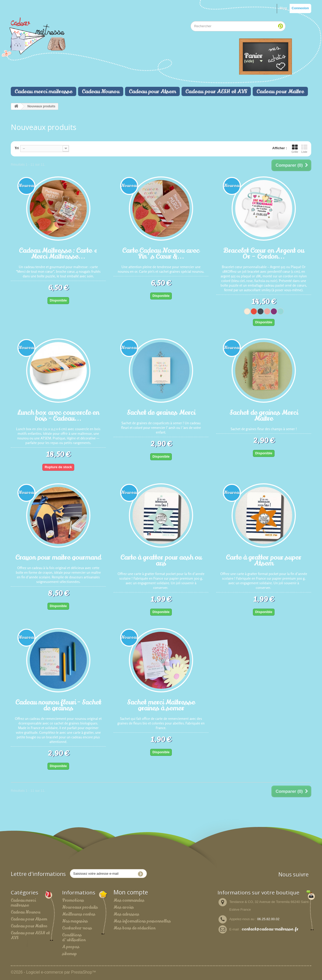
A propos (71, 947)
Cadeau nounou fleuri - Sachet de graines (58, 705)
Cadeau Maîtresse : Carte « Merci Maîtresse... (58, 253)
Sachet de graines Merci (161, 412)
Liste (304, 149)
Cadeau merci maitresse (44, 91)
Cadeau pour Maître (280, 91)
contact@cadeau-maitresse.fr (270, 929)
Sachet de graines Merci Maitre (264, 415)
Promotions (73, 900)
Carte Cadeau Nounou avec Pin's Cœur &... (161, 253)
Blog (283, 8)
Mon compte (131, 892)
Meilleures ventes (79, 914)
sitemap (69, 954)
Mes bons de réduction (134, 928)
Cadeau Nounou (101, 91)
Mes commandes (129, 900)
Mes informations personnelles (142, 921)
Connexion (300, 8)
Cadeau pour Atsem (152, 91)
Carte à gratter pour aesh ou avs (161, 560)
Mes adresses (126, 914)
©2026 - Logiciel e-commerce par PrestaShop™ (53, 972)
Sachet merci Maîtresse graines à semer (161, 705)
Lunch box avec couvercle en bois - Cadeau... (58, 415)
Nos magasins (75, 921)
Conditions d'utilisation (74, 937)
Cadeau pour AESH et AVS (216, 91)
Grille (295, 149)
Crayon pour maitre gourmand (58, 557)
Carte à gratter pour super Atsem (264, 560)
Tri (17, 148)
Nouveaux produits (80, 907)
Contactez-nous (77, 928)
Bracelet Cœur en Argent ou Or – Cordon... (264, 253)
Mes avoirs (124, 907)
